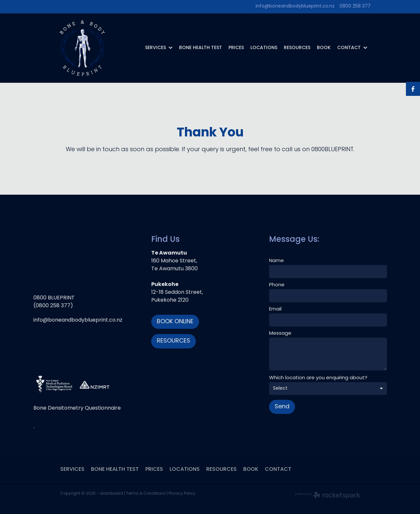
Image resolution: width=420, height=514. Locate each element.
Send (282, 407)
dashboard (111, 494)
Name (276, 261)
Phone (277, 285)
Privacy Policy (182, 494)
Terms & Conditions (146, 494)
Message (280, 334)
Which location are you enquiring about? (318, 378)
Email (275, 309)
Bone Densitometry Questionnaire (77, 408)
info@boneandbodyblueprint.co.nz (295, 6)
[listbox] (328, 389)
